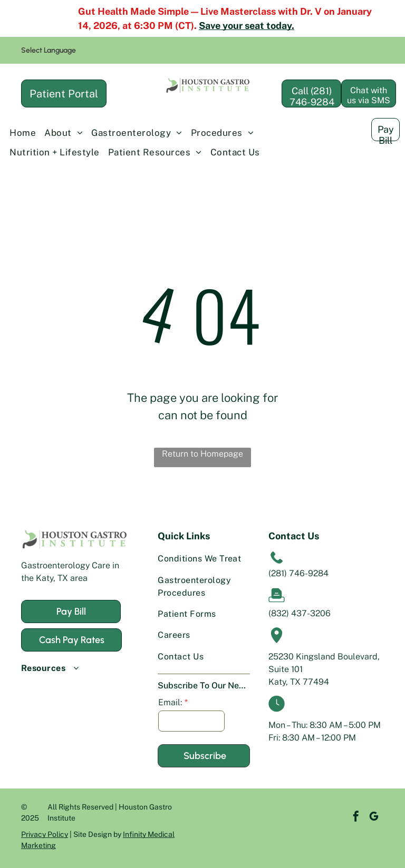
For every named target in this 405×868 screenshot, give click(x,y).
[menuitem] (23, 133)
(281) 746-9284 (298, 573)
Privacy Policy (45, 834)
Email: (170, 702)
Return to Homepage (202, 454)
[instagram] (376, 818)
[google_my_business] (358, 818)
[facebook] (340, 818)
